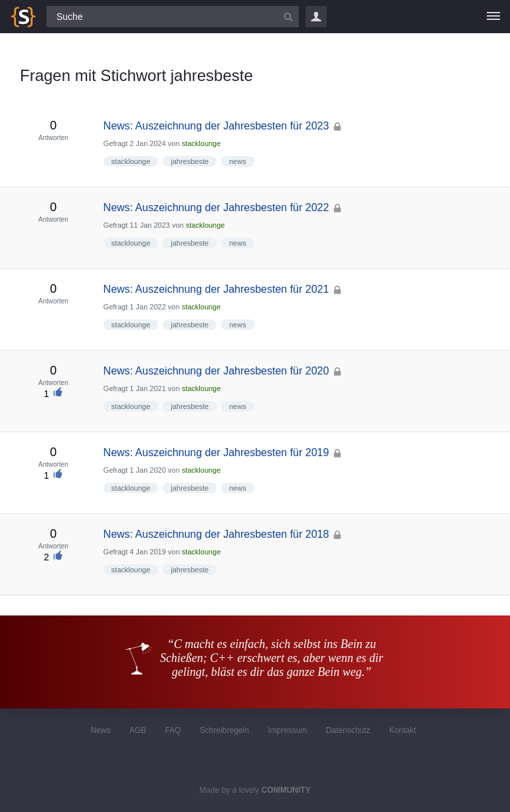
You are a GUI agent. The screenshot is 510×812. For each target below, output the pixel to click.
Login (316, 17)
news (238, 161)
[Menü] (493, 17)
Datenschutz (348, 730)
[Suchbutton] (288, 17)
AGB (138, 730)
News (100, 730)
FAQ (173, 730)
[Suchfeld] (173, 17)
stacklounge (202, 143)
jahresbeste (190, 161)
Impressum (287, 730)
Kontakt (403, 730)
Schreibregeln (224, 730)
